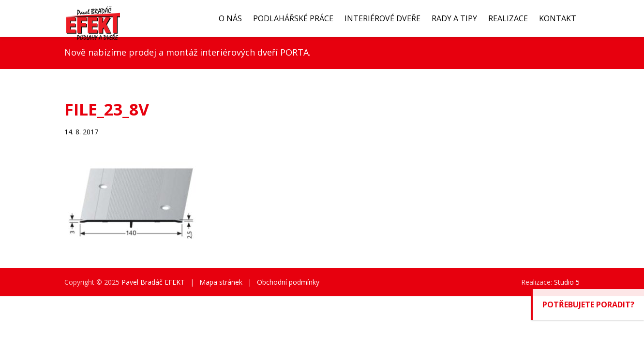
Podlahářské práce (293, 18)
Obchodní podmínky (288, 282)
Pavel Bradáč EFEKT (153, 282)
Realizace (508, 18)
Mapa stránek (221, 282)
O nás (230, 18)
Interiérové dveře (382, 18)
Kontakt (558, 18)
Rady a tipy (454, 18)
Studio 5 (567, 282)
